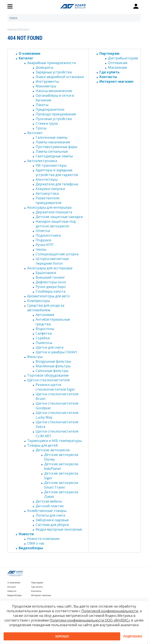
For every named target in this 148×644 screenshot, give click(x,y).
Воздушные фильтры (53, 361)
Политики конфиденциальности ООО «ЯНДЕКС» (90, 620)
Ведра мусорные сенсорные (59, 529)
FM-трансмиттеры (51, 165)
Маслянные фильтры (53, 366)
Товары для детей (42, 445)
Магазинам (117, 67)
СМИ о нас (36, 543)
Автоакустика (47, 193)
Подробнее (133, 636)
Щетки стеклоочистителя (48, 380)
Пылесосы (44, 343)
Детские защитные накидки (59, 217)
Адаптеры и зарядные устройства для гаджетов (57, 172)
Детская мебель (49, 501)
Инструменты (47, 81)
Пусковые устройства (54, 119)
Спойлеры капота (50, 291)
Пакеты (42, 105)
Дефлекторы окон (51, 282)
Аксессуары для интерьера (49, 207)
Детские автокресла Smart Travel (61, 485)
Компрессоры (38, 301)
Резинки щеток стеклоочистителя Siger (55, 387)
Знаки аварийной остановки (60, 77)
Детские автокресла (53, 450)
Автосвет (35, 133)
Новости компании (43, 539)
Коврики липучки (50, 189)
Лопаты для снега (50, 515)
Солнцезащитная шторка (57, 254)
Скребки (43, 338)
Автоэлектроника (42, 161)
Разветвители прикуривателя (48, 200)
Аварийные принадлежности (51, 63)
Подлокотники (48, 235)
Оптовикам (118, 63)
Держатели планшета (54, 212)
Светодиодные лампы (54, 156)
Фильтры (35, 357)
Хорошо (62, 636)
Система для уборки (52, 525)
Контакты (108, 77)
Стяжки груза (47, 123)
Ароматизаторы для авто (48, 296)
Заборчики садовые (52, 520)
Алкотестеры (47, 179)
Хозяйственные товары (47, 511)
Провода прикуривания (56, 114)
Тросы (41, 128)
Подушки (43, 240)
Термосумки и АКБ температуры (54, 441)
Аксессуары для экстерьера (50, 268)
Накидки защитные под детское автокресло (56, 224)
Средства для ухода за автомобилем (46, 308)
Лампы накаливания (53, 142)
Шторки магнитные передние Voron (52, 261)
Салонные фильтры (52, 371)
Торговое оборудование (48, 375)
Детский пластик (50, 506)
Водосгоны (45, 329)
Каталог (26, 58)
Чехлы (41, 249)
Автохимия (45, 315)
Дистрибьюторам (123, 58)
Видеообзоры (31, 548)
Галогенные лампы (52, 137)
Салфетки (44, 333)
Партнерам (109, 53)
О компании (29, 53)
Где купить (110, 72)
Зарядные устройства (54, 72)
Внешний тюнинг (50, 277)
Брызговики (46, 273)
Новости (26, 534)
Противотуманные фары (56, 147)
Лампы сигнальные (52, 151)
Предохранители (50, 109)
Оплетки (43, 231)
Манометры (46, 86)
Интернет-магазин (116, 81)
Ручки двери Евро (51, 287)
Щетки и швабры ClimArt (56, 352)
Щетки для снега (50, 347)
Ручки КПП (45, 245)
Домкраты (44, 67)
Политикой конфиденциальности (110, 611)
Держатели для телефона (57, 184)
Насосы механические (54, 91)
